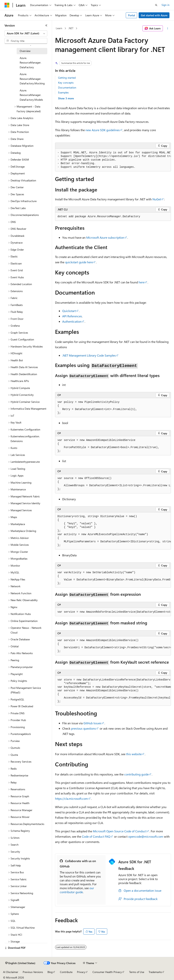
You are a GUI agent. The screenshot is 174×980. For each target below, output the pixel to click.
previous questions (84, 728)
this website (134, 754)
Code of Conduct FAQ (96, 836)
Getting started (67, 78)
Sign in (165, 5)
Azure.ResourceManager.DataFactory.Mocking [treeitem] (32, 79)
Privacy (81, 972)
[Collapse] (46, 25)
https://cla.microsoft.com (71, 799)
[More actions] (168, 28)
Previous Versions (33, 972)
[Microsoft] (7, 5)
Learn (59, 28)
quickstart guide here (79, 262)
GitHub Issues (92, 723)
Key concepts (66, 83)
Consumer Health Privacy (107, 972)
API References (72, 316)
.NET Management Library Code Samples (89, 355)
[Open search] (156, 5)
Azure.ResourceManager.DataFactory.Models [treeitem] (31, 95)
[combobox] (26, 33)
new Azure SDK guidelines (103, 130)
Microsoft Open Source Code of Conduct (120, 831)
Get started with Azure (154, 15)
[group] (113, 160)
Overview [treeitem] (25, 51)
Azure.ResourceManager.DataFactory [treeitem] (30, 63)
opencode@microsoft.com (146, 836)
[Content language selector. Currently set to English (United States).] (20, 963)
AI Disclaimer (11, 972)
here (142, 282)
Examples (63, 92)
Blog (50, 972)
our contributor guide (77, 890)
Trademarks (155, 972)
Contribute (66, 972)
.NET (71, 28)
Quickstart (69, 311)
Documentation (67, 87)
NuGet (157, 199)
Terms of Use (137, 972)
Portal (132, 15)
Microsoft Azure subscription (105, 237)
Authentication (72, 321)
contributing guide (136, 774)
